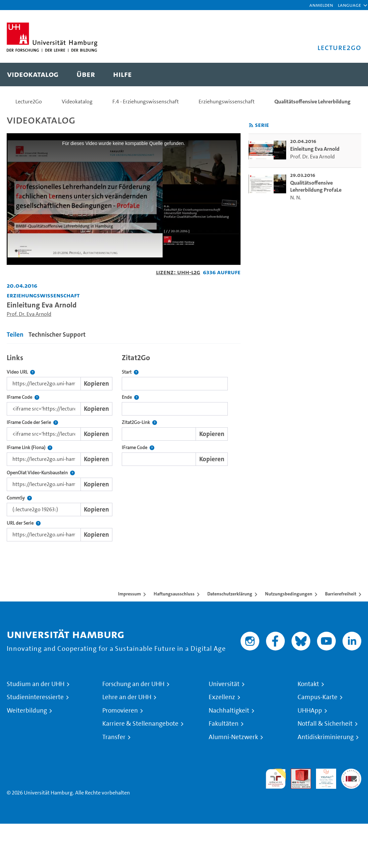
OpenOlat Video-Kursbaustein (41, 473)
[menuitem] (33, 75)
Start (130, 372)
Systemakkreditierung (351, 773)
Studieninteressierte (35, 697)
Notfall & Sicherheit (325, 724)
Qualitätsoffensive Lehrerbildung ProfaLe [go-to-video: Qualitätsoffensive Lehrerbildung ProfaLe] (316, 186)
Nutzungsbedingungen (289, 594)
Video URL (21, 372)
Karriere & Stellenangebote (140, 724)
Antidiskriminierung (326, 737)
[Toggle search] (350, 75)
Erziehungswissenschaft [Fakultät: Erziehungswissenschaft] (43, 295)
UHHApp (310, 711)
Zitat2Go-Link (139, 422)
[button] (349, 5)
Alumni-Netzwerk (233, 737)
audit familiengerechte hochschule (276, 779)
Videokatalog (77, 102)
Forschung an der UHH (133, 684)
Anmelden (321, 5)
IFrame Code (23, 397)
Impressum (129, 594)
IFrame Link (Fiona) (30, 448)
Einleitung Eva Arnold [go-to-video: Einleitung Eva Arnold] (315, 149)
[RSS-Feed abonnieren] (251, 125)
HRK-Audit (322, 777)
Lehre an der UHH (127, 697)
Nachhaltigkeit (229, 711)
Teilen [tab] (15, 334)
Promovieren (120, 711)
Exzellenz (222, 697)
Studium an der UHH (36, 684)
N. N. (296, 198)
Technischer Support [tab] (57, 334)
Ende (130, 397)
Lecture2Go (29, 102)
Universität (224, 684)
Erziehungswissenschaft (227, 102)
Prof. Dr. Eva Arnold (29, 314)
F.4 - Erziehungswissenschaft (146, 102)
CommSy (19, 498)
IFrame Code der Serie (32, 422)
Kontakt (308, 684)
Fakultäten (224, 724)
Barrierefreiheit (341, 594)
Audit (297, 773)
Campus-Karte (318, 697)
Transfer (114, 737)
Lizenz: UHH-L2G (178, 272)
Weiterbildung (27, 711)
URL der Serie (24, 523)
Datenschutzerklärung (230, 594)
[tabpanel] (124, 446)
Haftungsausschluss (174, 594)
